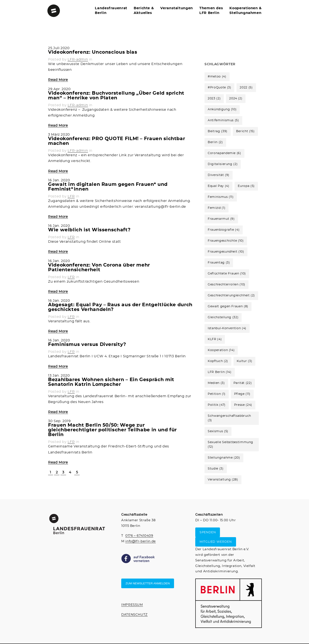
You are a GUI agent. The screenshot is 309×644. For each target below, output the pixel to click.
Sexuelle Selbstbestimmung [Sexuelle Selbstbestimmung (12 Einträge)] (230, 445)
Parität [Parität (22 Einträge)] (243, 383)
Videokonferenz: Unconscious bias (93, 52)
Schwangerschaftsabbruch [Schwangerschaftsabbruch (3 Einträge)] (229, 418)
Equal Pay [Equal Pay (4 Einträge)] (218, 186)
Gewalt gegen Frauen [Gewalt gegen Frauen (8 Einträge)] (228, 306)
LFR (71, 196)
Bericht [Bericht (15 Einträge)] (245, 131)
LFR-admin (78, 59)
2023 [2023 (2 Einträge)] (214, 98)
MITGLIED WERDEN (216, 542)
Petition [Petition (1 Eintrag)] (217, 394)
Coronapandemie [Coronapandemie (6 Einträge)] (224, 153)
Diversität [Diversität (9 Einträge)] (219, 175)
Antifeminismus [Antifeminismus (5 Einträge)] (223, 120)
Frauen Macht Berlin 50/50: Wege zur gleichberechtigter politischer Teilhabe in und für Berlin (112, 430)
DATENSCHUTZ (134, 615)
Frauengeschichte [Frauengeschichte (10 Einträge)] (226, 241)
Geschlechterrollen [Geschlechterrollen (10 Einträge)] (226, 285)
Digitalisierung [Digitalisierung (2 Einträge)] (223, 164)
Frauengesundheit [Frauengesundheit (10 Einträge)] (226, 252)
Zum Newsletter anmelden (148, 583)
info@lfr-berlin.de (141, 541)
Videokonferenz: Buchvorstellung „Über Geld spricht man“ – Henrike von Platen (116, 95)
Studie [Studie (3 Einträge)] (216, 469)
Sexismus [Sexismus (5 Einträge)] (218, 431)
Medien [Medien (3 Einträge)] (216, 383)
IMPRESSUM (132, 605)
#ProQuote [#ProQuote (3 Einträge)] (219, 88)
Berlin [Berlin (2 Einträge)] (215, 142)
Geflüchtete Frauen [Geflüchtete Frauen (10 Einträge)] (227, 274)
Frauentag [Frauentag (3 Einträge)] (219, 263)
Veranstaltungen (177, 8)
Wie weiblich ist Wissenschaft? (89, 230)
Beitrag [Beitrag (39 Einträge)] (218, 131)
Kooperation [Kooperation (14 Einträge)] (221, 350)
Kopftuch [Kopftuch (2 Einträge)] (218, 361)
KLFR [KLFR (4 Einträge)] (215, 339)
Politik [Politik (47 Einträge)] (217, 405)
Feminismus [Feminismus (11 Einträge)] (221, 197)
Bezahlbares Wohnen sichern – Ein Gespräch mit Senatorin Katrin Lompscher (111, 382)
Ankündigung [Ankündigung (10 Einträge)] (222, 109)
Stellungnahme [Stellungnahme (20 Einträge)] (224, 458)
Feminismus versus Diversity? (87, 344)
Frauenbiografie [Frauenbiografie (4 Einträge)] (224, 230)
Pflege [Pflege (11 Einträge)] (242, 394)
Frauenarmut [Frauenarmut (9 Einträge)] (221, 219)
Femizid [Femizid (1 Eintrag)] (217, 208)
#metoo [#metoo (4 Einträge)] (217, 77)
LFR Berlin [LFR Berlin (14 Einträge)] (220, 372)
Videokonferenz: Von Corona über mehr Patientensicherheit (99, 267)
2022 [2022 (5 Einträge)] (246, 88)
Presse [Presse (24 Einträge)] (243, 405)
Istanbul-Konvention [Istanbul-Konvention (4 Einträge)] (227, 328)
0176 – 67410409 (139, 536)
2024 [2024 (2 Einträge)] (236, 98)
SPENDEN (208, 532)
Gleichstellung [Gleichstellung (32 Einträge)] (223, 317)
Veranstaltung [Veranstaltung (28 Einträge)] (223, 480)
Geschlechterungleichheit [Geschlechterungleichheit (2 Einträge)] (231, 295)
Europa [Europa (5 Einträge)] (246, 186)
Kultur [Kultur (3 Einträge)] (244, 361)
